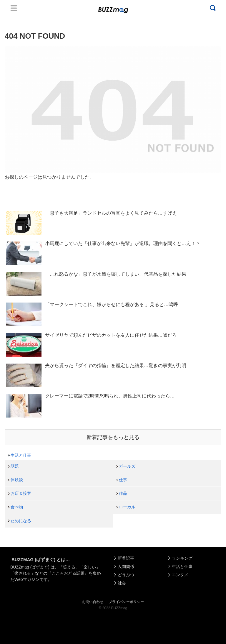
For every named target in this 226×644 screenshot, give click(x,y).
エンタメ (180, 575)
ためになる (21, 521)
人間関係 (126, 566)
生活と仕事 (21, 455)
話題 (15, 466)
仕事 (123, 480)
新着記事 (126, 558)
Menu (14, 8)
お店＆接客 (21, 493)
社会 (122, 583)
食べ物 (17, 507)
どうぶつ (126, 575)
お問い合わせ (93, 602)
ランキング (182, 558)
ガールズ (127, 466)
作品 (123, 493)
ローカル (127, 507)
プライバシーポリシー (126, 602)
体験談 (17, 480)
